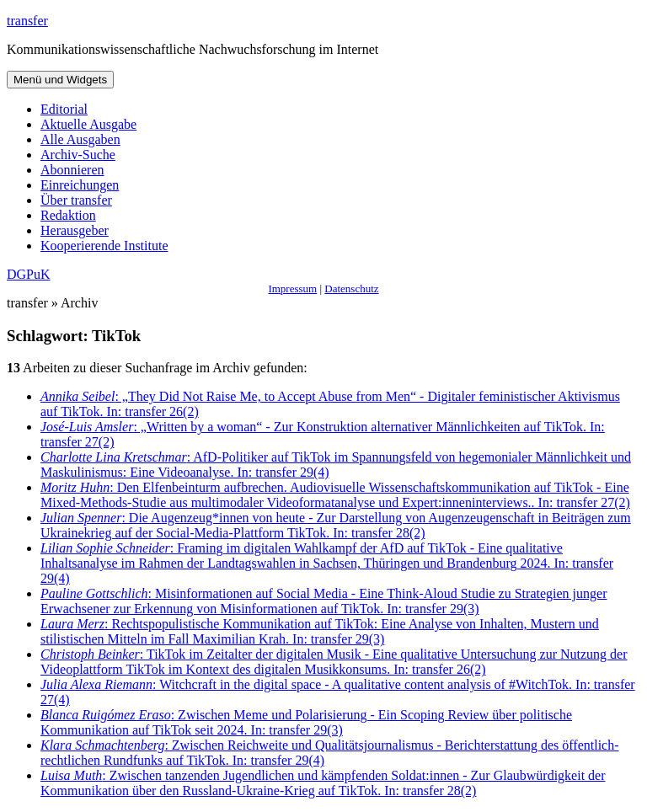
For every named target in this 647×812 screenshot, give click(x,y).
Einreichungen (80, 185)
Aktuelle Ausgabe (88, 124)
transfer (27, 21)
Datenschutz (351, 288)
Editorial (64, 109)
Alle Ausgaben (80, 139)
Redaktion (68, 215)
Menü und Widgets (60, 80)
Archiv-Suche (78, 155)
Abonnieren (72, 170)
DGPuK (29, 274)
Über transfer (76, 200)
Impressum (292, 288)
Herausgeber (75, 230)
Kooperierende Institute (104, 246)
